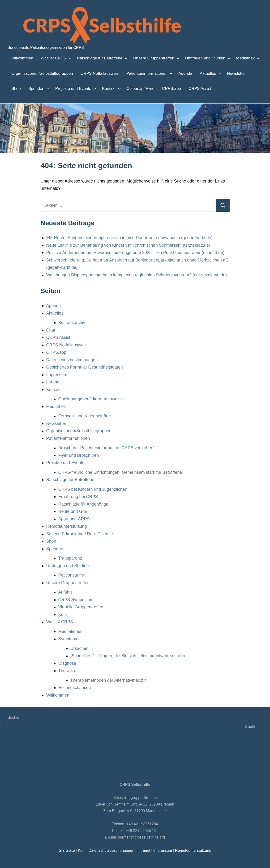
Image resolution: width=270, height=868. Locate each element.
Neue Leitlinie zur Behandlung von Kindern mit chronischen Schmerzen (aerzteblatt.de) (128, 245)
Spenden (21, 88)
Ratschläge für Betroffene (98, 58)
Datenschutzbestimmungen (72, 360)
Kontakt (91, 88)
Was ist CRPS (53, 58)
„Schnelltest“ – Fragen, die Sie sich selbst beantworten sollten (129, 656)
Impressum (57, 375)
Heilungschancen (75, 688)
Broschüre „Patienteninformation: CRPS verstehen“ (107, 448)
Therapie (67, 671)
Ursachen (79, 648)
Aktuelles (204, 73)
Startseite (68, 850)
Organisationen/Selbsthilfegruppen (41, 73)
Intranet (54, 382)
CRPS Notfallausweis (97, 73)
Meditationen (71, 631)
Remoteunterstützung (67, 526)
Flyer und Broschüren (78, 455)
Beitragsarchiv (72, 323)
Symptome (69, 639)
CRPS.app (149, 88)
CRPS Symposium (75, 600)
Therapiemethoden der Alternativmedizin (109, 680)
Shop (252, 73)
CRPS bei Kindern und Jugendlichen (92, 489)
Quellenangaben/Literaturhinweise (91, 399)
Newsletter (231, 73)
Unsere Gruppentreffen (150, 58)
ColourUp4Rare (120, 88)
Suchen (14, 717)
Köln (62, 615)
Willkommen (22, 58)
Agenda (180, 73)
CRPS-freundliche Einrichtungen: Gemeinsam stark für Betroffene (120, 472)
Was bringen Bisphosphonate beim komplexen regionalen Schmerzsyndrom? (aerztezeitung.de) (136, 275)
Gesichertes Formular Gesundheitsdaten (84, 367)
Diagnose (67, 663)
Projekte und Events (56, 88)
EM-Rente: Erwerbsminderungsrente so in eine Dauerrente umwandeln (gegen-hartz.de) (130, 238)
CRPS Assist (175, 88)
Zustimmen (210, 861)
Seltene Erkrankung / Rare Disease (79, 534)
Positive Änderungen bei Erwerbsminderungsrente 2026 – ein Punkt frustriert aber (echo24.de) (136, 253)
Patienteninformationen (144, 73)
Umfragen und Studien (200, 58)
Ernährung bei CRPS (77, 497)
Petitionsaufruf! (73, 575)
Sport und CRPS (73, 519)
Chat (51, 330)
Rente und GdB (72, 511)
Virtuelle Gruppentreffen (81, 607)
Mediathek (239, 58)
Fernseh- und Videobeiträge (85, 416)
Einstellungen (64, 863)
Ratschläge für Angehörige (83, 504)
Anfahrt (65, 592)
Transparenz (70, 558)
